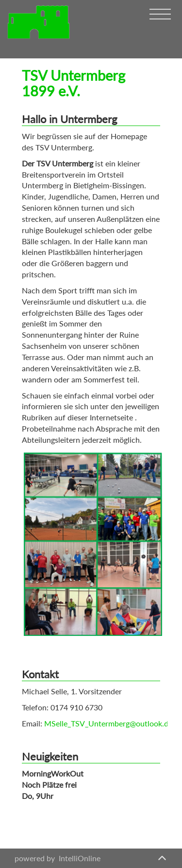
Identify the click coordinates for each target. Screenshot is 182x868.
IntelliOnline (80, 858)
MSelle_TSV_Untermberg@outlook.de (108, 723)
